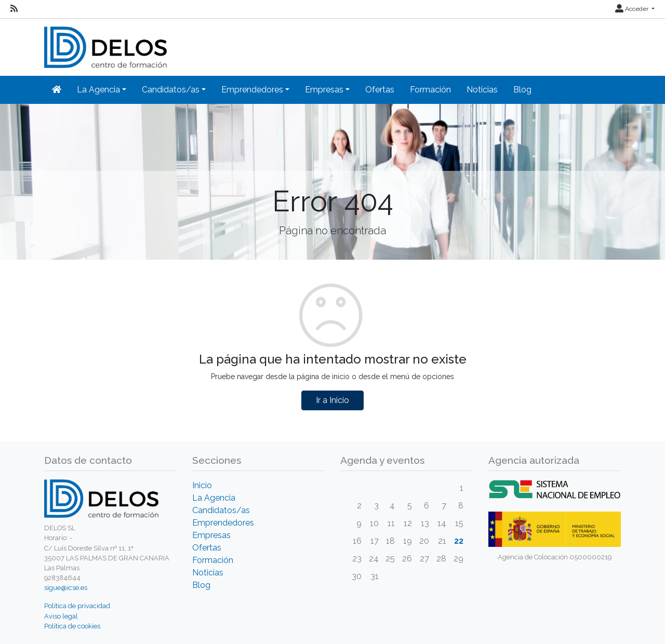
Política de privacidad (77, 606)
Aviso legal (61, 616)
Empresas (211, 535)
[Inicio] (57, 90)
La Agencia (214, 498)
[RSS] (14, 9)
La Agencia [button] (98, 90)
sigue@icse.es (66, 588)
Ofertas (380, 90)
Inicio (202, 485)
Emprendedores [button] (252, 90)
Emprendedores (223, 523)
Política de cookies (72, 626)
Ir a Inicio (332, 400)
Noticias (482, 90)
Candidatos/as (221, 510)
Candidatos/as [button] (171, 90)
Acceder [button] (633, 9)
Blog (522, 90)
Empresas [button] (324, 90)
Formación (430, 90)
